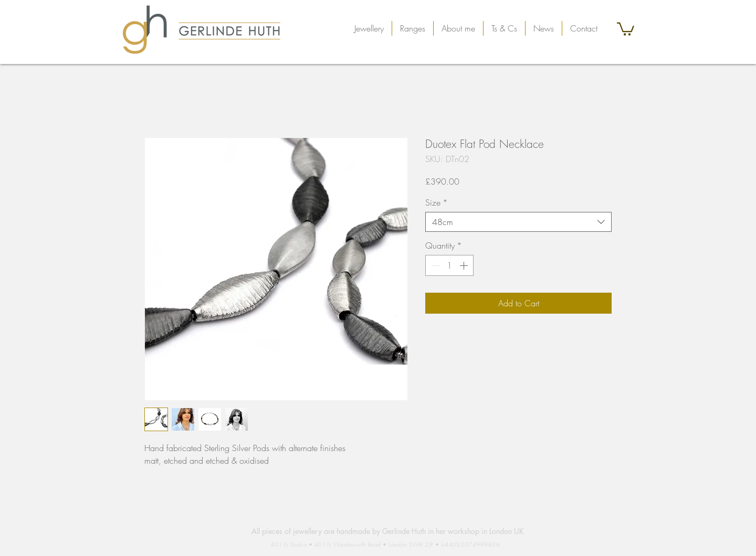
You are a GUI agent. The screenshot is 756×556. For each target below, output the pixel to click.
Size (437, 202)
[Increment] (465, 265)
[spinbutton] (449, 265)
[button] (369, 28)
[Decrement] (434, 265)
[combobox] (518, 222)
